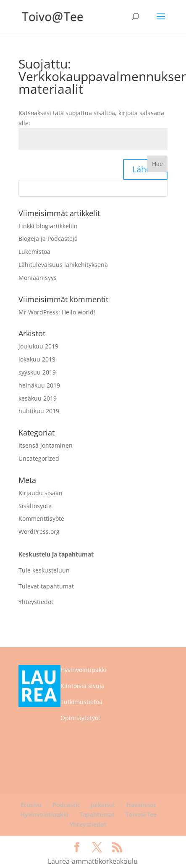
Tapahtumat (97, 814)
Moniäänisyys (38, 278)
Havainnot (141, 805)
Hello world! (79, 312)
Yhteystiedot (36, 602)
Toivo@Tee (141, 814)
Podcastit (66, 805)
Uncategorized (39, 458)
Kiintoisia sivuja (83, 686)
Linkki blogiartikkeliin (48, 226)
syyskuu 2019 (37, 372)
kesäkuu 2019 (38, 398)
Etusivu (31, 805)
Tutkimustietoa (81, 702)
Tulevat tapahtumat (46, 586)
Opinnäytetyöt (80, 718)
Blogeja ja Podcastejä (48, 239)
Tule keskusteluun (44, 570)
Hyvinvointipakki (83, 670)
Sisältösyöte (35, 506)
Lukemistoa (34, 252)
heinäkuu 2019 (39, 385)
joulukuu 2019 (38, 346)
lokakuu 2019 (37, 359)
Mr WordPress (38, 312)
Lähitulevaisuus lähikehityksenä (63, 265)
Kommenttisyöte (41, 518)
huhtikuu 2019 (39, 411)
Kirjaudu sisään (41, 493)
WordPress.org (39, 532)
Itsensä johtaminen (46, 445)
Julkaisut (103, 805)
